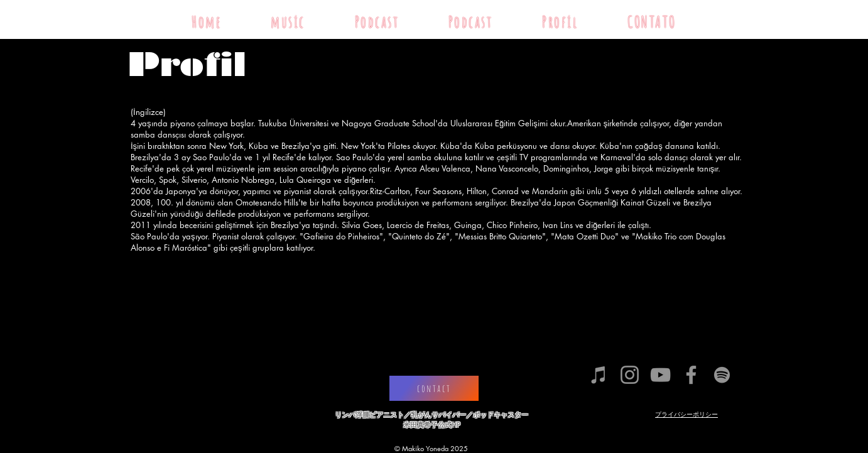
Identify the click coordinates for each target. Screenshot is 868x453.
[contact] (434, 388)
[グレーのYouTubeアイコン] (660, 375)
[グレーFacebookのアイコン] (691, 375)
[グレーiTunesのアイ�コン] (599, 375)
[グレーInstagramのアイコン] (630, 375)
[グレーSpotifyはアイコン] (722, 375)
